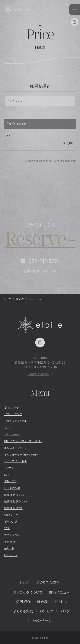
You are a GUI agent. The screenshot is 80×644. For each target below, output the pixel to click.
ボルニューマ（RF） (15, 448)
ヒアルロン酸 (12, 488)
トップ (8, 299)
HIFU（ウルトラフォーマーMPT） (23, 441)
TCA (7, 528)
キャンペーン (42, 620)
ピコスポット (12, 407)
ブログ (65, 611)
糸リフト (9, 548)
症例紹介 (23, 602)
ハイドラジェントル (16, 461)
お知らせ (47, 611)
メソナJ (9, 468)
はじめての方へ (48, 582)
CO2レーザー (13, 515)
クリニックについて (28, 592)
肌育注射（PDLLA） (16, 501)
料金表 (20, 299)
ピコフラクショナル (16, 421)
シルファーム (12, 434)
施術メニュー (60, 592)
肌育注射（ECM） (14, 495)
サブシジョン (12, 535)
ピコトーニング (13, 414)
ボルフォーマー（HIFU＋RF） (21, 454)
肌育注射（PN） (13, 508)
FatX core (11, 555)
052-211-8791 (44, 261)
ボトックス (10, 481)
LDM (7, 475)
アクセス (60, 602)
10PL (8, 428)
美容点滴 (10, 542)
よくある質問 (23, 611)
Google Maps (38, 374)
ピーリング (11, 521)
